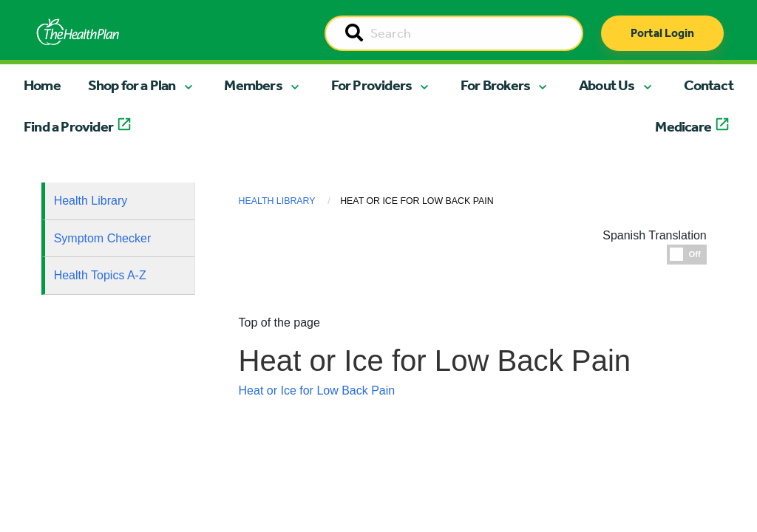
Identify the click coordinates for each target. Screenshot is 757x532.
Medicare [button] (683, 126)
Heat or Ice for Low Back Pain (317, 391)
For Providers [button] (372, 85)
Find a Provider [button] (68, 126)
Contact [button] (709, 85)
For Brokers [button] (495, 85)
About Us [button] (607, 85)
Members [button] (253, 85)
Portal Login (662, 33)
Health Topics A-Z (100, 275)
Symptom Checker (103, 238)
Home (42, 85)
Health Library (91, 201)
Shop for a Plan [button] (132, 85)
